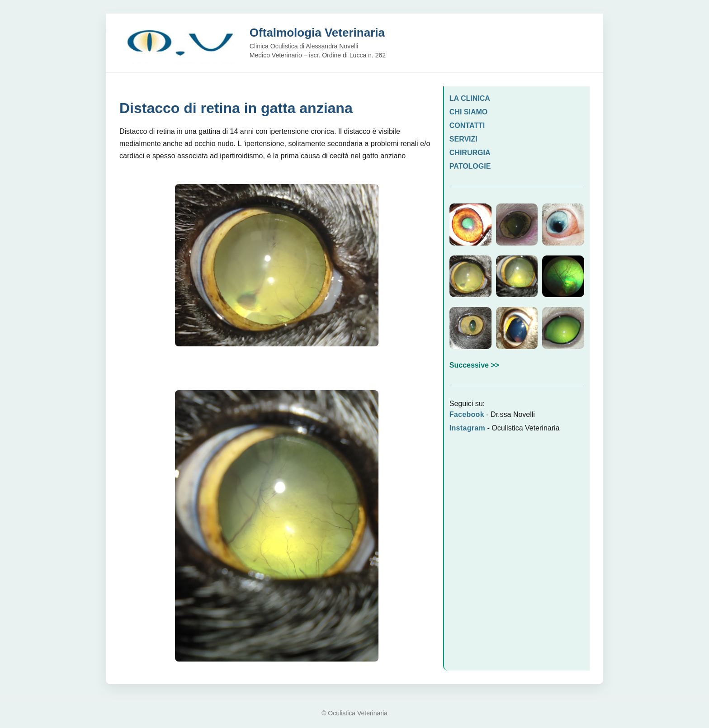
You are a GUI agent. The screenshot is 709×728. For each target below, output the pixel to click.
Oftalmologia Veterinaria (317, 33)
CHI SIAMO (468, 112)
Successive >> (474, 365)
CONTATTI (467, 125)
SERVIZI (463, 139)
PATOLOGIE (470, 166)
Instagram (467, 428)
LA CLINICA (470, 98)
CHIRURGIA (470, 153)
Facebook (467, 414)
